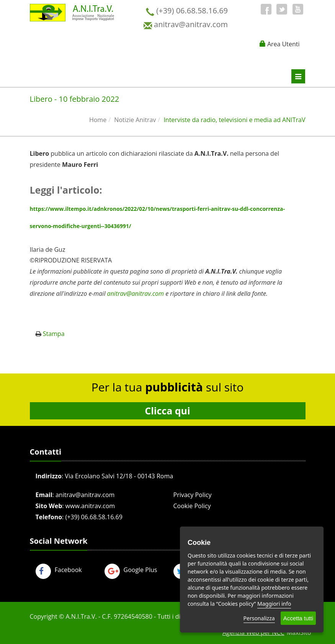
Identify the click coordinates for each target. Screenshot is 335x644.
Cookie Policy (192, 506)
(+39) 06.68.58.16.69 (94, 517)
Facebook (59, 570)
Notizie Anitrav (135, 120)
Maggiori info (274, 604)
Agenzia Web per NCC (253, 633)
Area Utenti (284, 44)
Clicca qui (167, 411)
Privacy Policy (193, 495)
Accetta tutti (298, 618)
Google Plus (131, 570)
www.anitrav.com (90, 506)
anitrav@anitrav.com (85, 495)
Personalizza (259, 618)
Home (98, 120)
